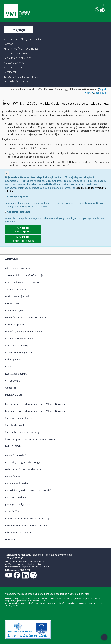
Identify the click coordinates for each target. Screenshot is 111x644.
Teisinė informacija (16, 290)
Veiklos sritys (12, 304)
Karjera (9, 367)
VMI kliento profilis (15, 425)
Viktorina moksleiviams (18, 484)
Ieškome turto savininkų (18, 533)
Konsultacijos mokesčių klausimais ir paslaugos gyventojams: (39, 555)
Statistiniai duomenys (17, 346)
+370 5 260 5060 (14, 558)
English (103, 89)
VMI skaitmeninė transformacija (23, 432)
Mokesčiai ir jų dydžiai (17, 456)
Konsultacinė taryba (16, 374)
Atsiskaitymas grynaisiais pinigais (23, 463)
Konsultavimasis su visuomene (22, 283)
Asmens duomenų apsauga (20, 353)
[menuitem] (22, 39)
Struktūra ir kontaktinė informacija (24, 276)
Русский (88, 93)
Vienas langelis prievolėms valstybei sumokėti (30, 439)
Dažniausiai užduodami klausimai (23, 470)
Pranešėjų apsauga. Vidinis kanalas (24, 332)
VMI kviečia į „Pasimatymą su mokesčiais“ (28, 491)
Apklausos (11, 388)
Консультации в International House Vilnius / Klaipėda (35, 411)
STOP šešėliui (13, 512)
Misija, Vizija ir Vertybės (18, 269)
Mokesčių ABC (13, 477)
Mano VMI (25, 570)
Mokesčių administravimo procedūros (26, 318)
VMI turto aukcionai (16, 498)
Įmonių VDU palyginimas (18, 505)
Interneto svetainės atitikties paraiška (26, 526)
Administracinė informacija (20, 339)
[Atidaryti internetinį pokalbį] (104, 637)
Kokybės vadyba (14, 311)
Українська (100, 93)
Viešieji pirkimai (14, 360)
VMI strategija (13, 381)
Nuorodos (11, 540)
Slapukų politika (84, 188)
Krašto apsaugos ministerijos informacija (28, 519)
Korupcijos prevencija (17, 325)
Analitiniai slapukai (17, 212)
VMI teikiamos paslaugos (19, 418)
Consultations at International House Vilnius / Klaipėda (35, 404)
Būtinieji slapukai (16, 197)
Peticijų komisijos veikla (18, 297)
